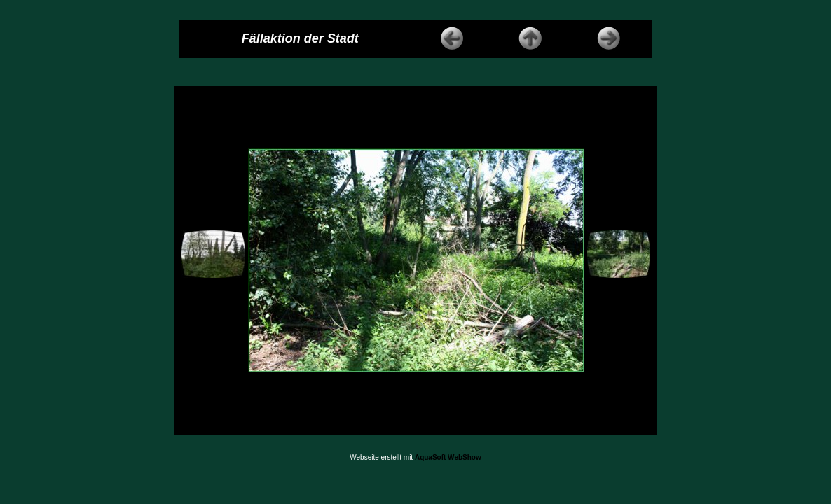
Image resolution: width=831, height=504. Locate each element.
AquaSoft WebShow (448, 457)
